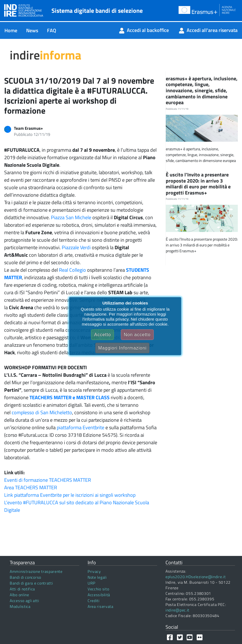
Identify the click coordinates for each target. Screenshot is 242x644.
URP (92, 583)
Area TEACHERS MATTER (31, 487)
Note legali (97, 577)
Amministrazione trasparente (36, 571)
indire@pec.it (177, 610)
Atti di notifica (22, 589)
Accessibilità (99, 595)
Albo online (19, 595)
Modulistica (20, 606)
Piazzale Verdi (76, 247)
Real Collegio (72, 270)
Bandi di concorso (25, 577)
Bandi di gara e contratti (31, 583)
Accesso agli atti (24, 601)
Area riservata (101, 606)
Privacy (94, 571)
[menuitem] (11, 30)
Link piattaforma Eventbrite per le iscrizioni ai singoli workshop (70, 495)
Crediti (94, 601)
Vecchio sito (98, 589)
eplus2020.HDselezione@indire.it (196, 577)
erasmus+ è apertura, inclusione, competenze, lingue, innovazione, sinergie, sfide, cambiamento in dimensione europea (202, 90)
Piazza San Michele (71, 217)
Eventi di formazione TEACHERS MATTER (48, 480)
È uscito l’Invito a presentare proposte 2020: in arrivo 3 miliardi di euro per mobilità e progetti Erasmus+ (198, 184)
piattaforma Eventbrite (81, 427)
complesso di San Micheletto (42, 412)
